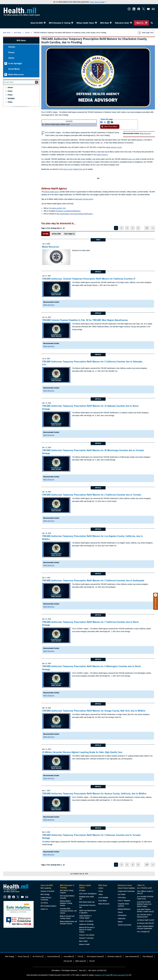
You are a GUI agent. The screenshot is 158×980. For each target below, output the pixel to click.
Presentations (122, 915)
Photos (11, 52)
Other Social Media (109, 127)
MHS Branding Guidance (48, 906)
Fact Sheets (122, 894)
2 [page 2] (121, 228)
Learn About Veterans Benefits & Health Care (144, 910)
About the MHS (37, 23)
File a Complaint (142, 932)
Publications (122, 919)
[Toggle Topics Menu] (96, 23)
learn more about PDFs (122, 975)
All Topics (82, 891)
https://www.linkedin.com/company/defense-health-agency (75, 214)
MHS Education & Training (60, 23)
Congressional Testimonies (126, 891)
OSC (91, 961)
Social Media (14, 69)
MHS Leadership (46, 888)
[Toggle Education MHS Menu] (72, 23)
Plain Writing (147, 957)
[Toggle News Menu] (111, 23)
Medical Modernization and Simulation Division (68, 923)
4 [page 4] (133, 228)
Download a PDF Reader (102, 975)
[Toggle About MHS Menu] (45, 23)
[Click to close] (156, 595)
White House (79, 961)
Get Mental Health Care (144, 920)
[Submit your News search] (36, 82)
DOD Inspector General (94, 957)
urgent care (132, 159)
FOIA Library (122, 898)
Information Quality (113, 957)
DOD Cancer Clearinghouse (88, 894)
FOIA (79, 957)
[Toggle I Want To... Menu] (146, 23)
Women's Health (84, 944)
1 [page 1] (116, 228)
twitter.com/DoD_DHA (59, 208)
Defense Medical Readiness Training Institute (66, 903)
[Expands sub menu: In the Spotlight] (6, 63)
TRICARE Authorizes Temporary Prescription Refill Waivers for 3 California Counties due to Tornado (92, 495)
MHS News (105, 23)
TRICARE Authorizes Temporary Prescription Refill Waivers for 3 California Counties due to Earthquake (93, 581)
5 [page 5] (138, 228)
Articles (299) (56, 234)
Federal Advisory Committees (46, 899)
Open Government (131, 957)
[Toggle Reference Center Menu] (131, 23)
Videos (11, 58)
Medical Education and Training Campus (67, 917)
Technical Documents (125, 925)
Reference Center (122, 23)
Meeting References (124, 909)
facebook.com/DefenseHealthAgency (69, 211)
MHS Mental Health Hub (87, 902)
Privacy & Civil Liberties (87, 935)
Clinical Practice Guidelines (126, 888)
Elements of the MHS (47, 891)
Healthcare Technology (86, 924)
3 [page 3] (127, 228)
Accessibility (68, 957)
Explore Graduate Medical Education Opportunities (145, 927)
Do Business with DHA (144, 923)
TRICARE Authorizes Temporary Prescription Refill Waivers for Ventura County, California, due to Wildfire (94, 794)
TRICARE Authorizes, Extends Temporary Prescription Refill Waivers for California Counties (87, 279)
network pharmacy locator (114, 147)
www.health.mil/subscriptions (84, 199)
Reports (120, 922)
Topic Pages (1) (69, 234)
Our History (44, 903)
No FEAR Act (37, 957)
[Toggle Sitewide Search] (152, 23)
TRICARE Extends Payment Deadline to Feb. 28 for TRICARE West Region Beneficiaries (85, 320)
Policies (120, 912)
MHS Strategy (45, 894)
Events (10, 91)
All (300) (46, 234)
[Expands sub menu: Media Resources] (6, 74)
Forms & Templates (124, 901)
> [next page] (153, 228)
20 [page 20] (147, 228)
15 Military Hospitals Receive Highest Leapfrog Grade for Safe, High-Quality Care (82, 752)
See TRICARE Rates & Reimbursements (144, 916)
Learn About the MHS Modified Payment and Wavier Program (144, 904)
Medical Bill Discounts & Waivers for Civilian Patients (87, 930)
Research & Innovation (86, 938)
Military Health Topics (85, 23)
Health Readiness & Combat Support (85, 917)
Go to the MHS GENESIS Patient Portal (145, 898)
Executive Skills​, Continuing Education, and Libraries (68, 911)
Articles (12, 47)
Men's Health (83, 941)
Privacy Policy (22, 957)
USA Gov (67, 961)
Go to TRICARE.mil (143, 888)
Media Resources (145, 133)
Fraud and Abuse (52, 957)
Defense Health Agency (52, 192)
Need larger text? (146, 33)
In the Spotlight (15, 63)
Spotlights (11, 99)
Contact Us (44, 909)
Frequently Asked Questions (123, 905)
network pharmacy (102, 155)
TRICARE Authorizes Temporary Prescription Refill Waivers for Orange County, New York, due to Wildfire (94, 711)
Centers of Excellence (86, 921)
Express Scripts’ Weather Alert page (74, 169)
